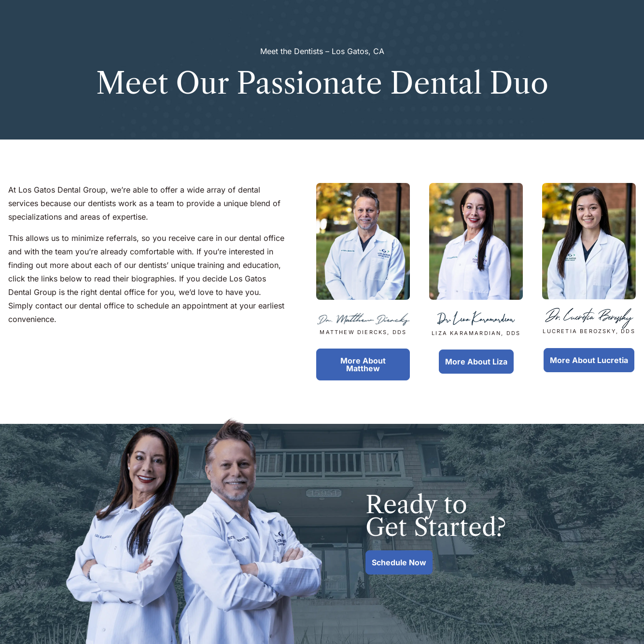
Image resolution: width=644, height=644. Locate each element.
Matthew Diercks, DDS (364, 323)
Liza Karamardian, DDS (476, 324)
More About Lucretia (589, 360)
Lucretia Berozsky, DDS (589, 323)
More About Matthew (363, 364)
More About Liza (476, 362)
